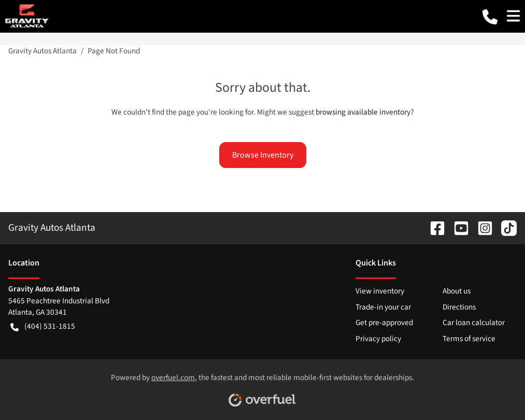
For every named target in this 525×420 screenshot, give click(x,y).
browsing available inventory (363, 112)
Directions (459, 307)
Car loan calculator (474, 323)
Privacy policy (378, 339)
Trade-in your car (383, 307)
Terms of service (469, 339)
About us (457, 291)
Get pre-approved (384, 323)
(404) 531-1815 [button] (43, 326)
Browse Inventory (263, 155)
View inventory (380, 291)
